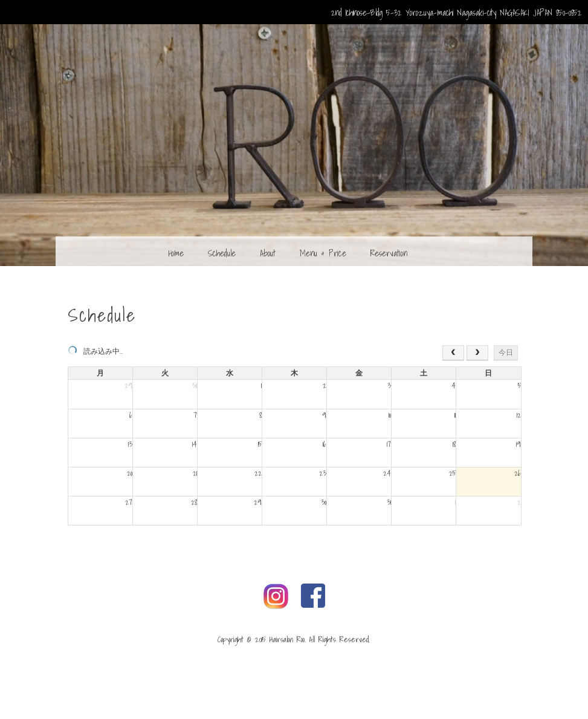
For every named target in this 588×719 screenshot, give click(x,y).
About (268, 253)
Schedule (222, 253)
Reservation (389, 253)
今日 (506, 352)
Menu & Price (323, 253)
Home (176, 253)
